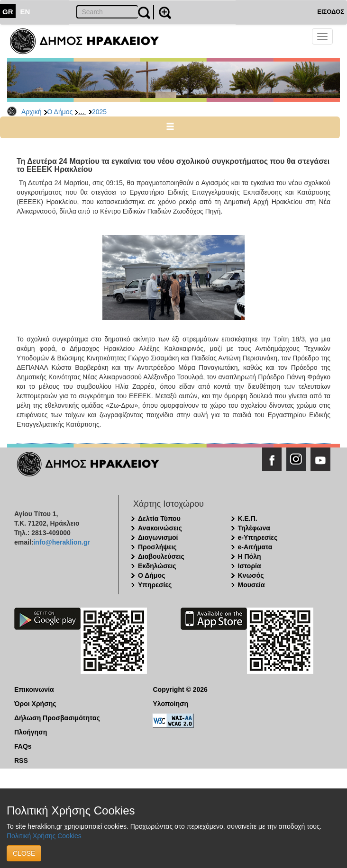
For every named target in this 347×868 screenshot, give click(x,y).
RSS (21, 761)
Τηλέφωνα (254, 528)
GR (8, 12)
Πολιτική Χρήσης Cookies (44, 836)
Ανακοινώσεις (160, 528)
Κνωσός (251, 575)
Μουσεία (251, 585)
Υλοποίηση (171, 704)
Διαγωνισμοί (158, 537)
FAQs (23, 746)
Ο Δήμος (60, 112)
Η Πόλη (250, 556)
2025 (99, 112)
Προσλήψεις (157, 547)
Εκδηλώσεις (157, 566)
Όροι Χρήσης (35, 704)
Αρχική (32, 112)
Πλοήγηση (31, 732)
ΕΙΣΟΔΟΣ (331, 12)
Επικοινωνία (34, 689)
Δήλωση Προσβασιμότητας (57, 718)
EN (25, 12)
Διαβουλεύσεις (161, 556)
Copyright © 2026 (180, 689)
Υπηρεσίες (155, 585)
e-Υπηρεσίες (258, 537)
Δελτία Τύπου (159, 519)
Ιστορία (250, 566)
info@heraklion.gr (61, 542)
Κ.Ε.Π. (248, 519)
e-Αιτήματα (255, 547)
